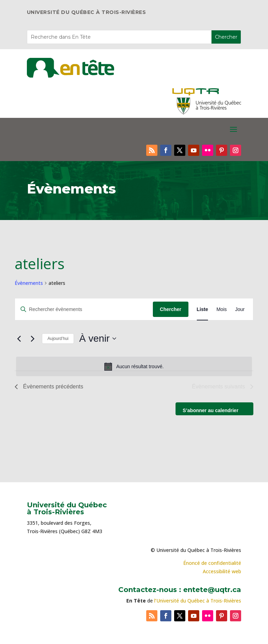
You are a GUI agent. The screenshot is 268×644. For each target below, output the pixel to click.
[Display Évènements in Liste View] (203, 309)
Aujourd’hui (58, 339)
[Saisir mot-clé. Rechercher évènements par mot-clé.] (84, 309)
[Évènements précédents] (19, 339)
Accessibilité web (222, 571)
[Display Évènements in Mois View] (222, 309)
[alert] (134, 366)
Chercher (170, 309)
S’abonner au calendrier (211, 410)
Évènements (29, 283)
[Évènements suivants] (32, 339)
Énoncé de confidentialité (212, 563)
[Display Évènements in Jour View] (240, 309)
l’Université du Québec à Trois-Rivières (198, 601)
